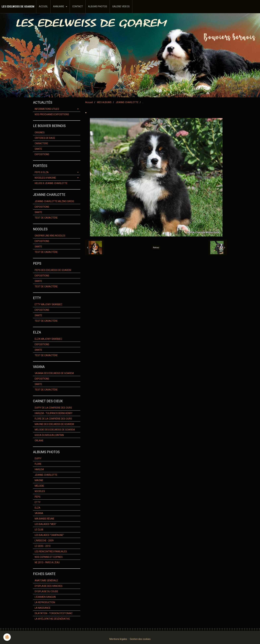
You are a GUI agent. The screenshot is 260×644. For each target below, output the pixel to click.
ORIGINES (40, 132)
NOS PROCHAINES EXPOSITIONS (52, 114)
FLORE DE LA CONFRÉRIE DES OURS (53, 419)
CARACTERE (41, 143)
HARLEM (39, 469)
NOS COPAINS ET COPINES (49, 557)
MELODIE (39, 486)
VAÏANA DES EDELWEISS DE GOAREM (54, 373)
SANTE (38, 149)
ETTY (38, 502)
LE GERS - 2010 (43, 546)
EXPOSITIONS (42, 154)
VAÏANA (39, 513)
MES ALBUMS (104, 102)
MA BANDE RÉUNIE (45, 519)
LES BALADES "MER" (46, 524)
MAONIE (39, 480)
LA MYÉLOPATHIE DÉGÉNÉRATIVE (52, 619)
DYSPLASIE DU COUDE (46, 591)
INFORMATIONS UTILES (47, 109)
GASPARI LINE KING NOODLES (50, 236)
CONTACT (78, 6)
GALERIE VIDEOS (121, 6)
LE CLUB (39, 530)
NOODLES (40, 491)
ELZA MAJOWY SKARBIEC (48, 339)
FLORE (38, 464)
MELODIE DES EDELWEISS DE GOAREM (55, 430)
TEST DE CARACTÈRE (46, 218)
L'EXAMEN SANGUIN (45, 597)
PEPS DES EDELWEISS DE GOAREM (53, 270)
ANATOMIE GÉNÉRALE (46, 580)
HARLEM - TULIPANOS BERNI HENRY (54, 413)
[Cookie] (7, 637)
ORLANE (39, 441)
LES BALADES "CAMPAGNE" (49, 535)
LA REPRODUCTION (45, 602)
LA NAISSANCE (43, 608)
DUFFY (38, 458)
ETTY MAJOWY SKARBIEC (49, 304)
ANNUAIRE (59, 6)
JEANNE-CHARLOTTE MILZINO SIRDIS (54, 201)
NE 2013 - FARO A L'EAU (47, 562)
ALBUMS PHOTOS (98, 6)
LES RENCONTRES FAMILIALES (51, 551)
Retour (156, 248)
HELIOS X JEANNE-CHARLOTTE (51, 183)
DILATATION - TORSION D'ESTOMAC (54, 613)
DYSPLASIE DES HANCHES (49, 586)
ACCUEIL (43, 6)
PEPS (38, 497)
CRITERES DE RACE (45, 138)
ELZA (37, 508)
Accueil (89, 102)
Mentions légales (118, 639)
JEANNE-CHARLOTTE (127, 102)
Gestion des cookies (140, 639)
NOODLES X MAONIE (45, 178)
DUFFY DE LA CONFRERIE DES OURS (53, 408)
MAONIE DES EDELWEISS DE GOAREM (54, 424)
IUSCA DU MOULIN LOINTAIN (49, 435)
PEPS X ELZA (42, 172)
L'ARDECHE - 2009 (44, 541)
